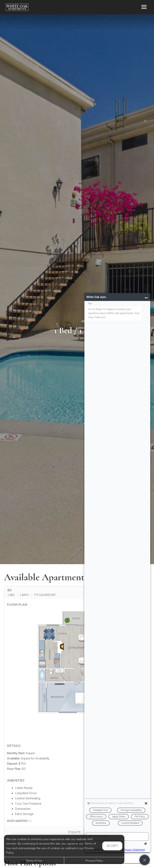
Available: (14, 758)
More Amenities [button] (19, 821)
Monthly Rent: (16, 753)
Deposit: (12, 764)
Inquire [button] (77, 832)
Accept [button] (112, 846)
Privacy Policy (94, 861)
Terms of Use (34, 861)
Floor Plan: (14, 769)
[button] (74, 673)
